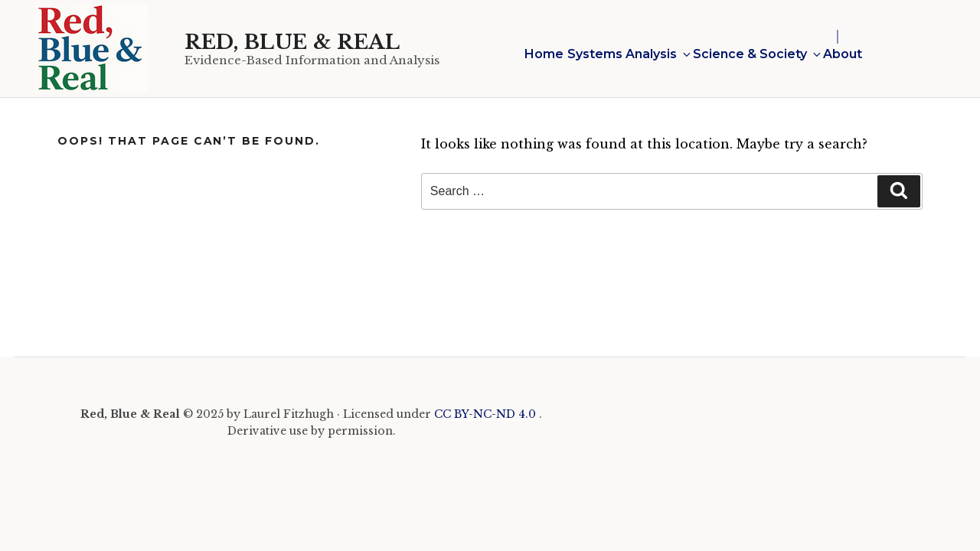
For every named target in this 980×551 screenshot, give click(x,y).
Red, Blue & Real (292, 42)
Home (544, 54)
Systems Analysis (628, 54)
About (843, 54)
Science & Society (756, 54)
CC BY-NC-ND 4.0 (487, 414)
